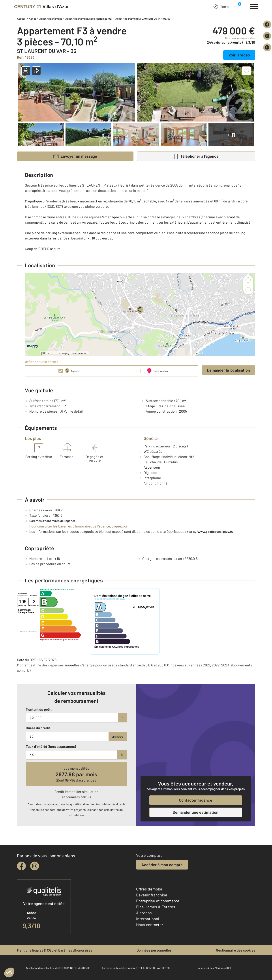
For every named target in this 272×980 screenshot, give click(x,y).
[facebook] (21, 866)
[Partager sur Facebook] (267, 24)
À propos (144, 913)
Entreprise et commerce (158, 901)
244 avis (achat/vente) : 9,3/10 (231, 42)
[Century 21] (41, 7)
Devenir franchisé (152, 895)
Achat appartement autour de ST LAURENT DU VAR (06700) (58, 968)
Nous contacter (150, 925)
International (147, 919)
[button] (26, 71)
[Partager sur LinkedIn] (267, 47)
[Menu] (254, 6)
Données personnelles (154, 950)
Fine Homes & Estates (156, 907)
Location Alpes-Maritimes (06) (214, 968)
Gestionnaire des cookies (236, 950)
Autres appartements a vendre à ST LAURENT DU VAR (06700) (136, 968)
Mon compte (226, 6)
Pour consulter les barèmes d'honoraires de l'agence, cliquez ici (78, 526)
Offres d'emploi (149, 889)
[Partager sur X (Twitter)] (267, 36)
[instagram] (35, 866)
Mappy (66, 353)
